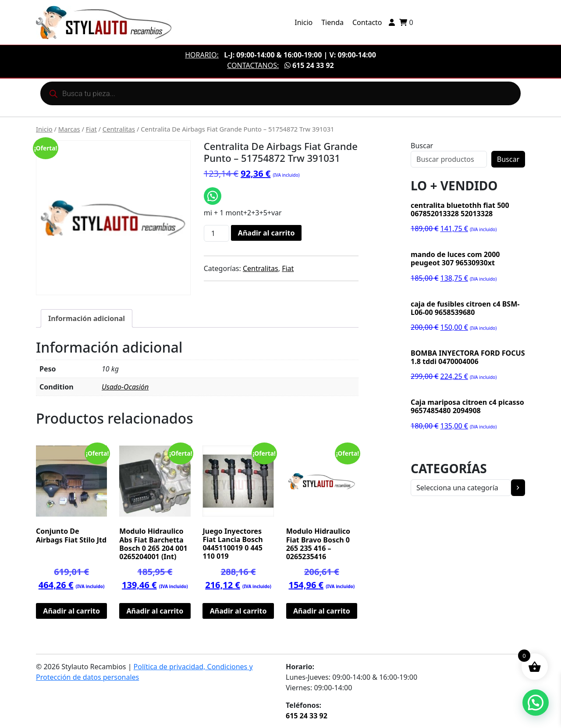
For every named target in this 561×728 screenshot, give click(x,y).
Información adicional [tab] (87, 318)
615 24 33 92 (309, 65)
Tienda (332, 22)
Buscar (422, 146)
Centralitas (119, 129)
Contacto (367, 22)
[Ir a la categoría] (518, 488)
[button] (536, 703)
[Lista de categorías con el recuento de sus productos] (461, 488)
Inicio (304, 22)
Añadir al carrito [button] (71, 611)
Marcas (69, 129)
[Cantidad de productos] (217, 233)
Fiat (91, 129)
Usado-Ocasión (125, 387)
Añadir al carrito (266, 233)
